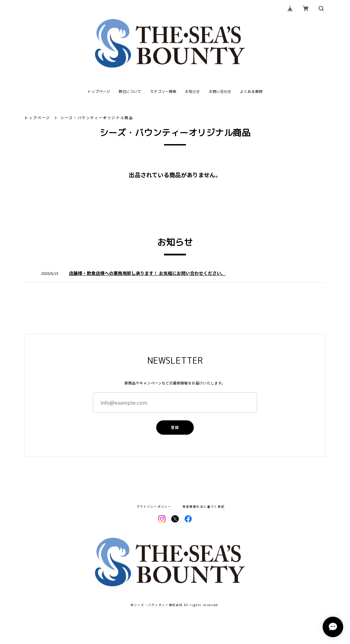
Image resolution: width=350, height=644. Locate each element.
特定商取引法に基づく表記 (204, 507)
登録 (175, 427)
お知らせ (192, 92)
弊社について (130, 92)
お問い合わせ (220, 92)
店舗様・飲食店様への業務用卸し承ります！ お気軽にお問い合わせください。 (147, 273)
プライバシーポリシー (154, 507)
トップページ (99, 92)
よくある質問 (251, 92)
